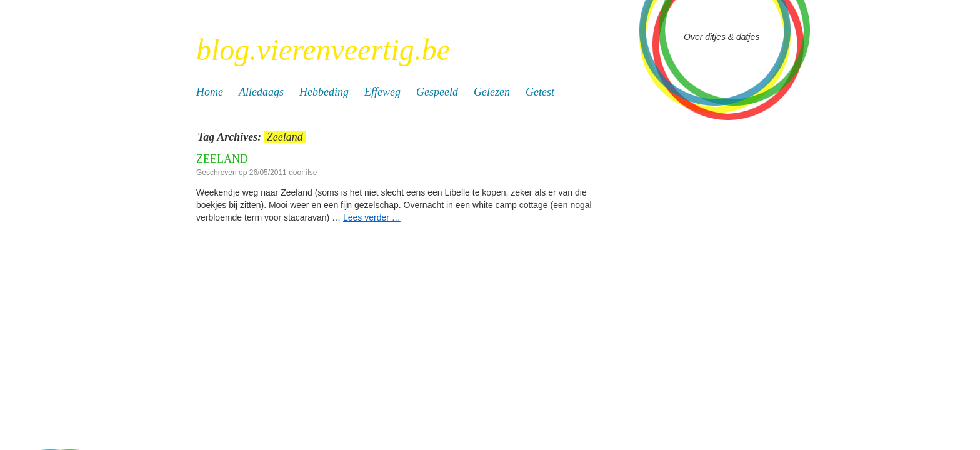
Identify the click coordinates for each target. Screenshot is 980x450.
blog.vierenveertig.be (323, 50)
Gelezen (492, 92)
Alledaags (261, 92)
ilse (312, 172)
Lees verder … (372, 217)
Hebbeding (324, 92)
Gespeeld (437, 92)
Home (210, 92)
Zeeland (222, 159)
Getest (540, 92)
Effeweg (382, 92)
